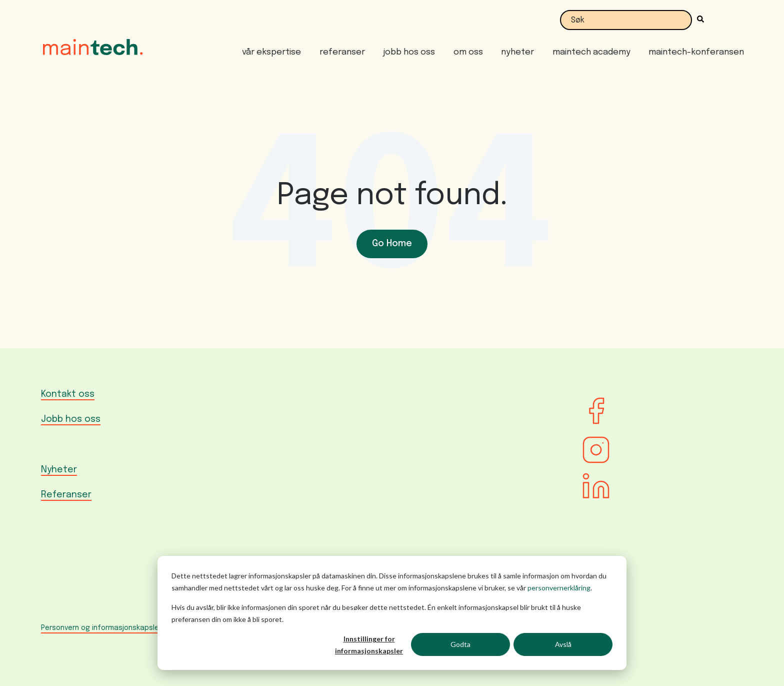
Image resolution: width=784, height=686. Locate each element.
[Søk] (698, 20)
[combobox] (626, 20)
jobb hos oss (409, 52)
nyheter (517, 52)
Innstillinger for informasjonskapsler (369, 645)
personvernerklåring (559, 588)
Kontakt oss (68, 394)
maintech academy (591, 52)
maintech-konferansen (696, 52)
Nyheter (59, 470)
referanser (342, 52)
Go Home (392, 244)
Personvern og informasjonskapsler (101, 628)
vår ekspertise (271, 52)
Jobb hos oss (71, 419)
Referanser (66, 495)
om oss (468, 52)
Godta (460, 644)
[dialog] (392, 613)
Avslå (563, 644)
